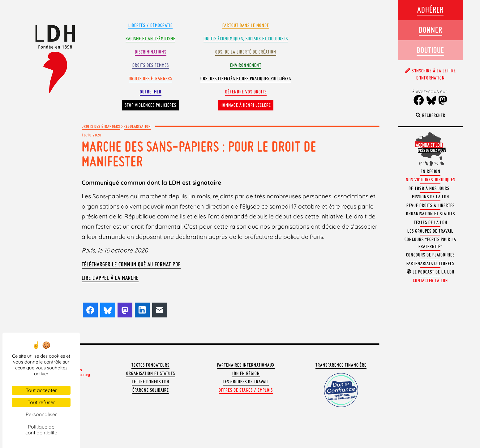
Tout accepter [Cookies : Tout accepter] (41, 390)
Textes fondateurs (150, 365)
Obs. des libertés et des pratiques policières (246, 79)
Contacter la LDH (430, 281)
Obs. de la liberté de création (246, 52)
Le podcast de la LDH (431, 272)
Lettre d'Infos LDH (150, 382)
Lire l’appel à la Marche (110, 278)
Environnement (246, 65)
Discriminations (151, 52)
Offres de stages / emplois (246, 390)
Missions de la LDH (431, 197)
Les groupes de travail (246, 382)
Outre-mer (151, 92)
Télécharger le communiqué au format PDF (131, 264)
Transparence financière (341, 365)
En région (431, 171)
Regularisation (137, 126)
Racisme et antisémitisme (150, 39)
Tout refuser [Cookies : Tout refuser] (41, 402)
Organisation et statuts (151, 373)
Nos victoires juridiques (431, 180)
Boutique (430, 50)
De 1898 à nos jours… (431, 188)
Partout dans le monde (246, 25)
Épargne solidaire (151, 390)
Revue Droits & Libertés (431, 205)
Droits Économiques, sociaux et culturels (246, 39)
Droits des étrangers (150, 79)
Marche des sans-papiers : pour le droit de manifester (199, 154)
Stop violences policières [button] (150, 105)
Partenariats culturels (430, 264)
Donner (431, 30)
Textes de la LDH (431, 222)
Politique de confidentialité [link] (41, 430)
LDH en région (246, 373)
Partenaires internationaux (246, 365)
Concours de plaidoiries (430, 255)
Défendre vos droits (246, 92)
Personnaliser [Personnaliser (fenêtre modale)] (41, 414)
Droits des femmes (151, 65)
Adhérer (430, 10)
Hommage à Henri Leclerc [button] (246, 105)
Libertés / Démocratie (150, 25)
